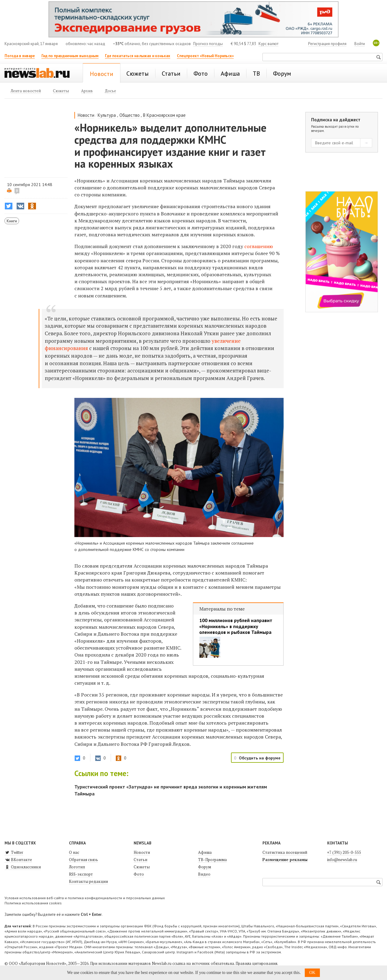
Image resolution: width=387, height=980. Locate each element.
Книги (12, 221)
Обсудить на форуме (260, 758)
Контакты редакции (88, 881)
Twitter (14, 852)
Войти (360, 44)
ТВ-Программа (212, 860)
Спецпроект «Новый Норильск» (205, 56)
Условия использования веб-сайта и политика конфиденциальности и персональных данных (85, 898)
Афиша (205, 852)
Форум (205, 867)
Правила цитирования (256, 963)
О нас (74, 852)
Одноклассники (23, 867)
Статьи (140, 860)
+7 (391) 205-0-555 (344, 852)
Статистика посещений (285, 852)
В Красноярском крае (164, 115)
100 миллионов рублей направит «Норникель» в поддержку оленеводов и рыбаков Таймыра (236, 626)
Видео (204, 874)
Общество (130, 115)
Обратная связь (83, 860)
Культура (107, 115)
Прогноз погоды (208, 44)
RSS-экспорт (81, 874)
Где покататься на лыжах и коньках (138, 56)
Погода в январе (20, 56)
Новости (86, 115)
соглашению (259, 246)
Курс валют (268, 44)
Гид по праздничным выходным (70, 56)
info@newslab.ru (342, 860)
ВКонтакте (18, 860)
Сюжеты (142, 867)
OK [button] (312, 973)
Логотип (77, 867)
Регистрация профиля (327, 44)
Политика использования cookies (33, 903)
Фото (139, 874)
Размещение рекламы (285, 860)
